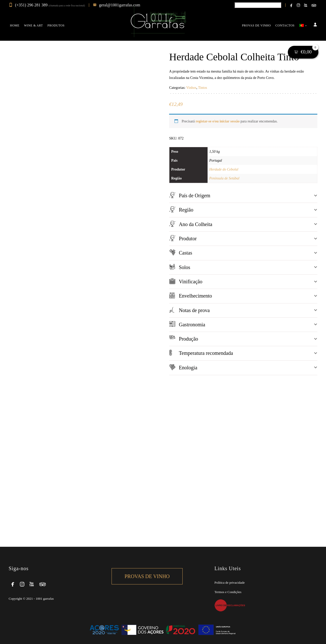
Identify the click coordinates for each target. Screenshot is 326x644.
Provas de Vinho (147, 576)
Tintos (203, 88)
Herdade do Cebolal (224, 169)
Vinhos (191, 88)
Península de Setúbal (224, 178)
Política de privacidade (230, 583)
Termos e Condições (228, 592)
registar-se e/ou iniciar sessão (218, 121)
